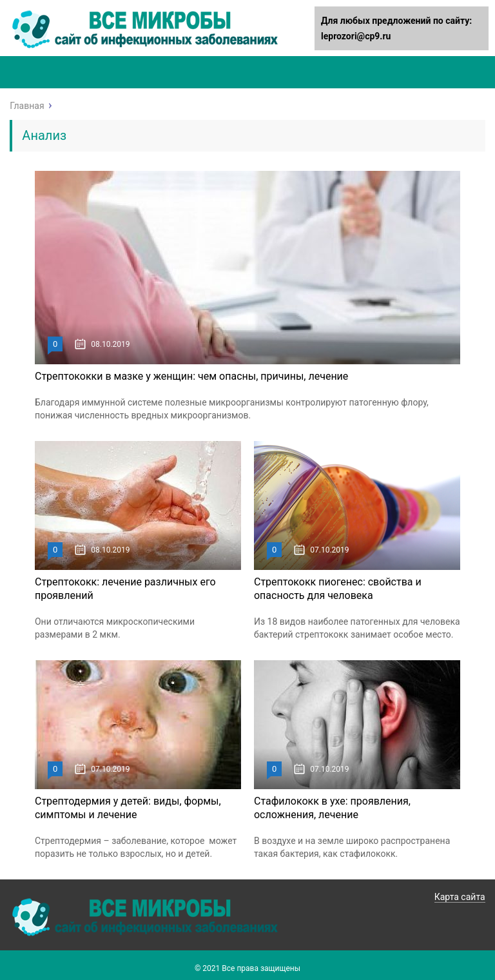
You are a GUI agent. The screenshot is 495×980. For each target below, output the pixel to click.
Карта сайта (460, 897)
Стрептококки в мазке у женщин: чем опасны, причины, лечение (191, 376)
